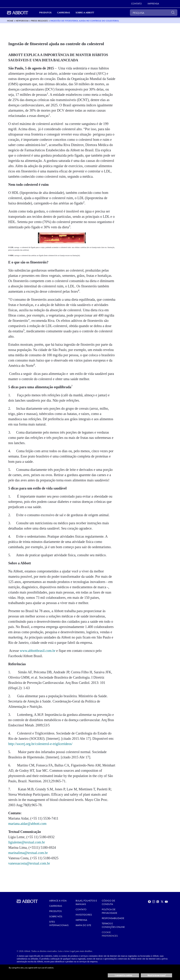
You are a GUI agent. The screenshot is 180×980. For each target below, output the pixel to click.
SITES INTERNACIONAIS (59, 924)
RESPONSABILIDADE (113, 918)
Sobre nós (56, 917)
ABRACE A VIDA (58, 901)
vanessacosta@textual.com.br (29, 863)
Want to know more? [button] (157, 975)
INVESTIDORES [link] (84, 915)
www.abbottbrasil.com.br (38, 651)
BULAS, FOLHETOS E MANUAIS (86, 902)
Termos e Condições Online (113, 925)
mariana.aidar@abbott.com (27, 824)
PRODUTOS (55, 911)
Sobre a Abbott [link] (85, 13)
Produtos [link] (45, 13)
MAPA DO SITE (83, 925)
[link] (136, 4)
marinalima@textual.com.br (28, 853)
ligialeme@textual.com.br (27, 842)
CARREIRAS (56, 906)
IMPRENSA (81, 920)
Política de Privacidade (110, 911)
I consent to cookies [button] (123, 975)
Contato (81, 910)
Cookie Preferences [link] (110, 934)
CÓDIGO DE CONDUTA (108, 902)
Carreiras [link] (64, 13)
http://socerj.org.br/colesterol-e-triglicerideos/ (40, 744)
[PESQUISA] (154, 13)
